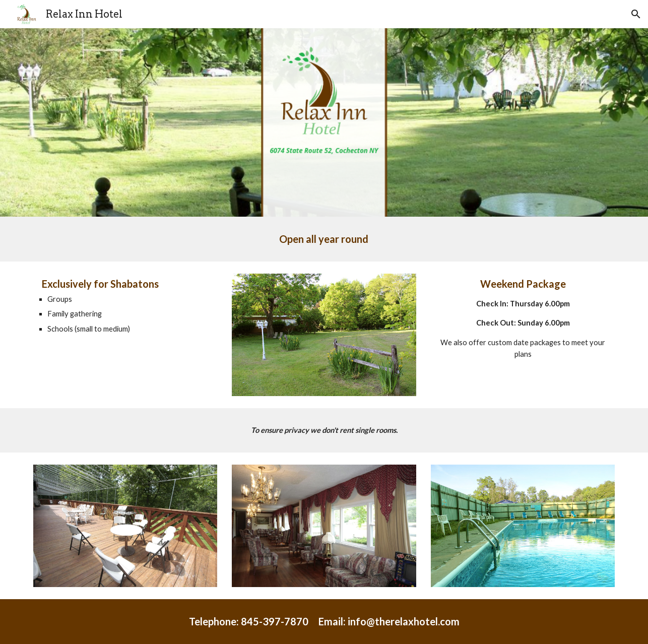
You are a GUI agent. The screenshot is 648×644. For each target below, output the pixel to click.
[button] (636, 14)
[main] (324, 239)
